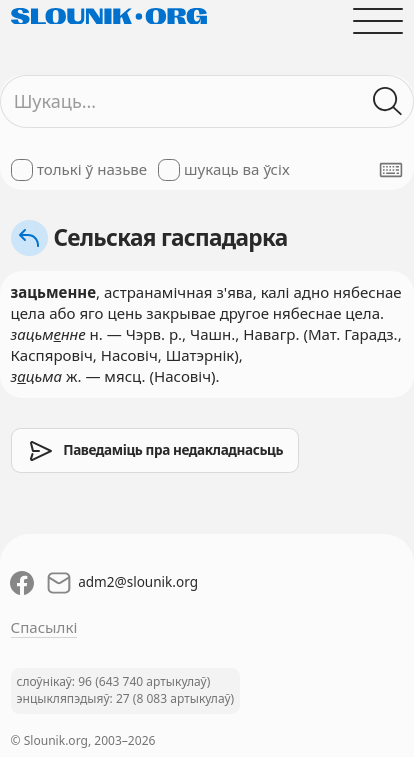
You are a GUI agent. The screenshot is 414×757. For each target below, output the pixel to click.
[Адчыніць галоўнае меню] (378, 20)
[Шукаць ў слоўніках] (388, 101)
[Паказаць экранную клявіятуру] (391, 170)
